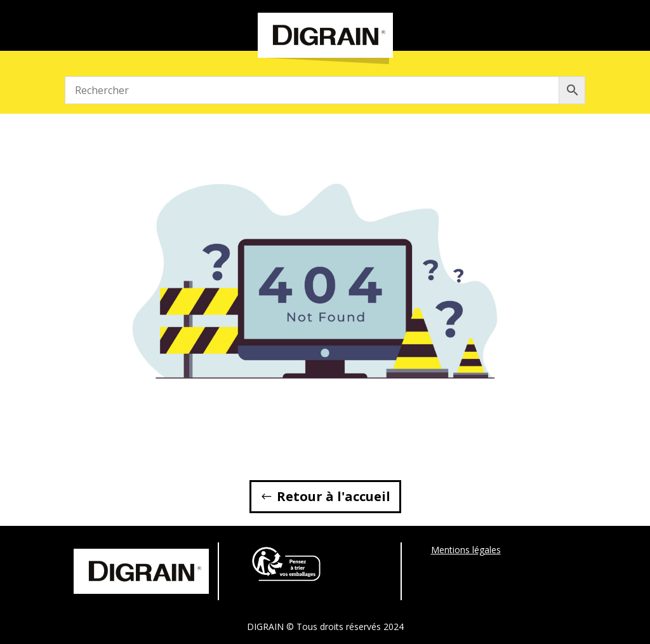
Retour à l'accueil (334, 496)
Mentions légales (466, 550)
